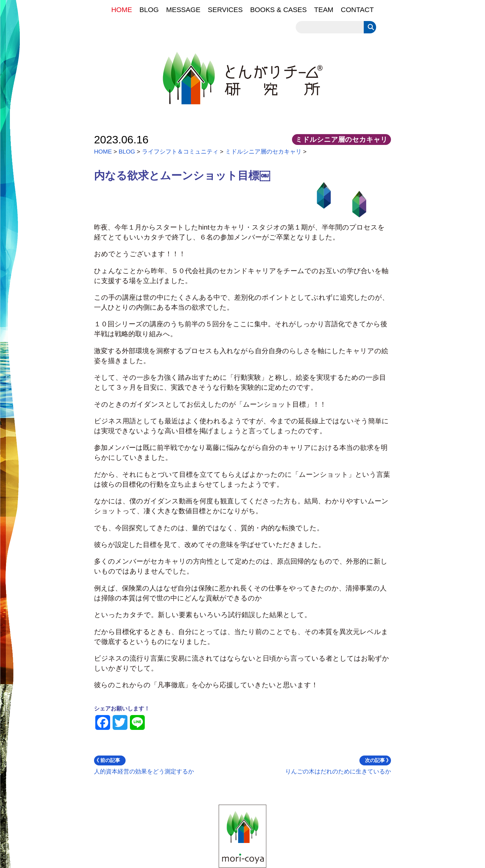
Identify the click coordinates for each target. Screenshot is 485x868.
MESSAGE (183, 10)
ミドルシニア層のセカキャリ (263, 152)
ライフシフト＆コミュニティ (180, 152)
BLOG (149, 10)
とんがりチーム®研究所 (274, 80)
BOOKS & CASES (279, 10)
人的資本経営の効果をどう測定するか (144, 765)
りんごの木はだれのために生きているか (338, 765)
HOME (122, 10)
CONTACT (357, 10)
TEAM (324, 10)
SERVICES (225, 10)
